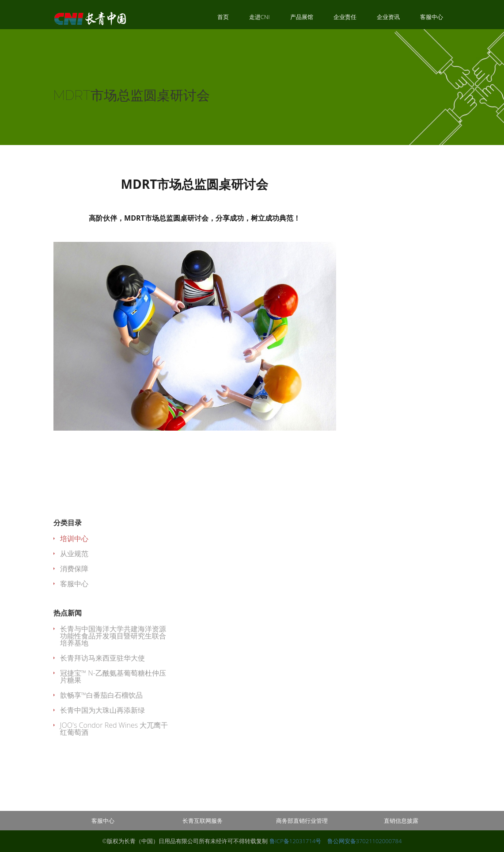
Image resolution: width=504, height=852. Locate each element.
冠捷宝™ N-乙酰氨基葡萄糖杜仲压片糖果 (113, 676)
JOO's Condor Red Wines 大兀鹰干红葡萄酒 (114, 729)
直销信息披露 (401, 821)
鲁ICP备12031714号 (296, 841)
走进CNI (260, 17)
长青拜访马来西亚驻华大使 (102, 658)
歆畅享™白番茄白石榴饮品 (102, 695)
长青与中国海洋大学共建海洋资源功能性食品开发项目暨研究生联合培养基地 (113, 636)
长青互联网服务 (203, 821)
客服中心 (432, 17)
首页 (223, 17)
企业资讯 (388, 17)
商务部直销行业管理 (302, 821)
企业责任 (345, 17)
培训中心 (74, 539)
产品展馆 (302, 17)
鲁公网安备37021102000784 (365, 841)
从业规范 (74, 554)
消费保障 (74, 569)
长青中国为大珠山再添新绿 (102, 710)
